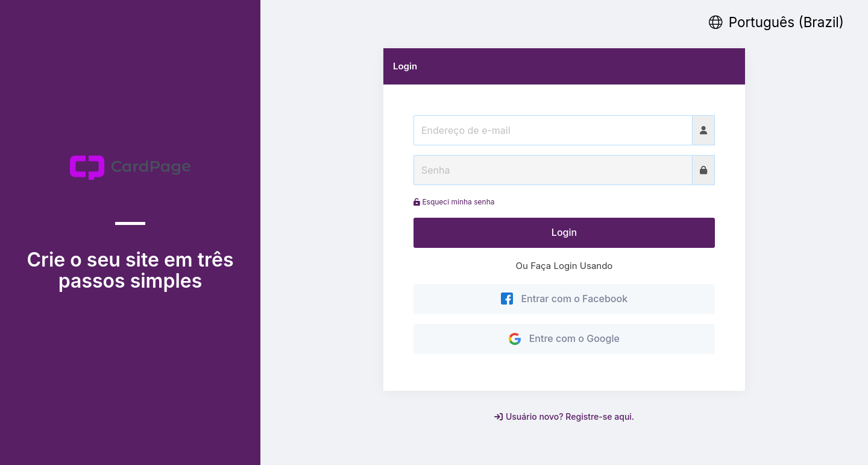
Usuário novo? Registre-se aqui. (564, 416)
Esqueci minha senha (454, 202)
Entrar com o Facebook (564, 299)
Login (564, 232)
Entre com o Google (564, 338)
